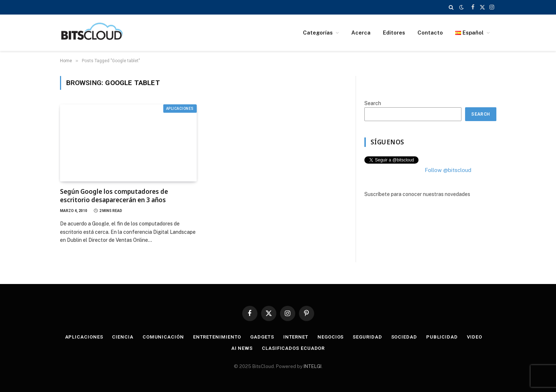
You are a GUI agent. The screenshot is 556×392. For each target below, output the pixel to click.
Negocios (331, 337)
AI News (242, 348)
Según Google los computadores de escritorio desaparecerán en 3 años (114, 196)
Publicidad (442, 337)
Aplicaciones (180, 109)
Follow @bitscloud (448, 170)
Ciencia (123, 337)
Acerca (361, 33)
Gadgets (262, 337)
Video (475, 337)
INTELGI (313, 366)
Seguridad (367, 337)
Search (373, 103)
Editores (394, 33)
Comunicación (163, 337)
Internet (296, 337)
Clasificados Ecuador (293, 348)
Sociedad (404, 337)
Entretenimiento (217, 337)
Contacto (430, 33)
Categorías (318, 33)
